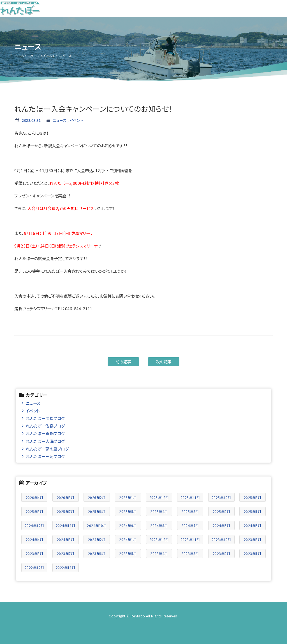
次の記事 (164, 362)
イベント (77, 120)
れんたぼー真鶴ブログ (45, 433)
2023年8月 (35, 553)
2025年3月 (190, 511)
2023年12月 (159, 539)
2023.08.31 (31, 120)
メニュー (279, 8)
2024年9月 (128, 525)
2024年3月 (66, 539)
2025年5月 (128, 511)
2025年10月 (221, 497)
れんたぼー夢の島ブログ (47, 449)
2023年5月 (128, 553)
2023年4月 (159, 553)
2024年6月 (222, 525)
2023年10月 (221, 539)
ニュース (60, 120)
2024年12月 (34, 525)
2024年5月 (253, 525)
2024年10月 (97, 525)
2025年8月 (35, 511)
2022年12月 (34, 567)
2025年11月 (190, 497)
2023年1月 (253, 553)
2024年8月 (159, 525)
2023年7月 (66, 553)
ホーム (19, 56)
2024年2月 (97, 539)
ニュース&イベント (42, 56)
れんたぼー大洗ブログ (45, 441)
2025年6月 (97, 511)
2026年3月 (66, 497)
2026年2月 (97, 497)
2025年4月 (159, 511)
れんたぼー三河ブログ (45, 456)
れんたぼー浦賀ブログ (45, 418)
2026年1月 (128, 497)
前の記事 (123, 362)
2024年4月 (35, 539)
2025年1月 (253, 511)
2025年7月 (66, 511)
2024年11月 (66, 525)
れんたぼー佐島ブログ (45, 426)
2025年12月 (159, 497)
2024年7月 (190, 525)
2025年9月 (253, 497)
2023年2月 (222, 553)
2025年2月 (222, 511)
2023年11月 (190, 539)
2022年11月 (66, 567)
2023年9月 (253, 539)
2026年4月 (35, 497)
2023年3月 (190, 553)
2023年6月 (97, 553)
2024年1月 (128, 539)
